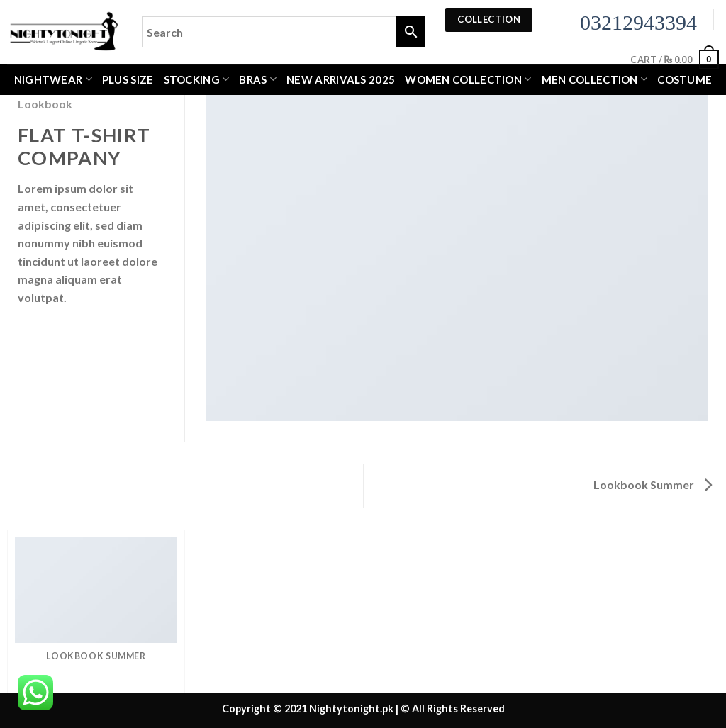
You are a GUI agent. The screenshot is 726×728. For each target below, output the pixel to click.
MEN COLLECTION (595, 79)
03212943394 (638, 22)
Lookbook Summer (653, 485)
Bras (258, 79)
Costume (685, 79)
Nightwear (53, 79)
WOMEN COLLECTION (468, 79)
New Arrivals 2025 (341, 79)
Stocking (197, 79)
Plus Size (128, 79)
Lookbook (45, 104)
